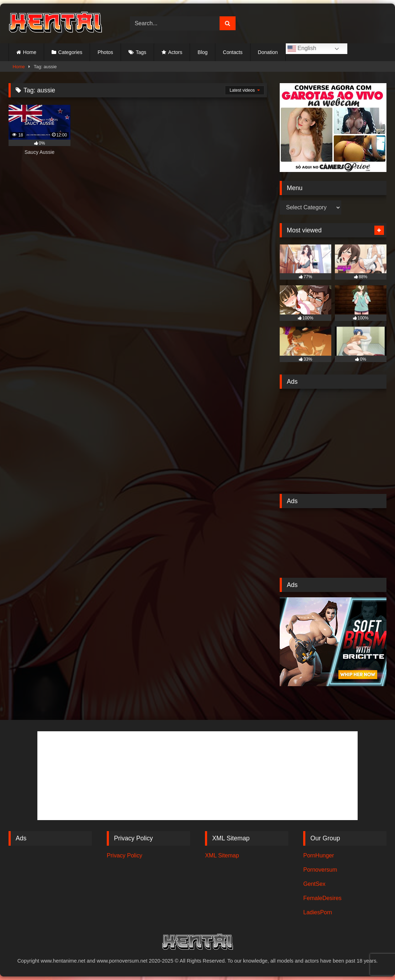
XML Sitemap (222, 855)
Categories (70, 52)
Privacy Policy (125, 855)
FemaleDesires (322, 898)
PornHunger (318, 855)
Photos (105, 52)
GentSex (314, 884)
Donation (268, 52)
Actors (175, 52)
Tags (141, 52)
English (302, 49)
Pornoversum (320, 870)
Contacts (233, 52)
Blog (202, 52)
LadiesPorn (318, 912)
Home (30, 52)
